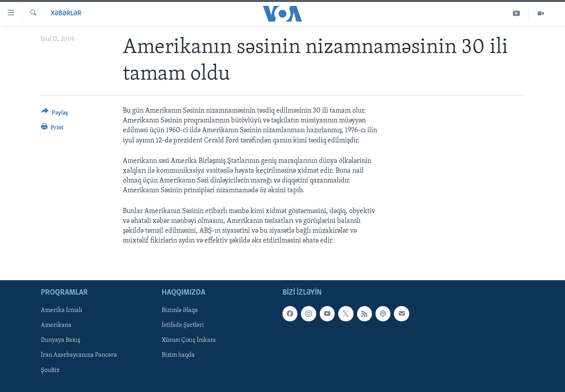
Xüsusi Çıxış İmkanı (189, 341)
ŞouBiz (50, 370)
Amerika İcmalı (62, 311)
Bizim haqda (178, 356)
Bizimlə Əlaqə (180, 311)
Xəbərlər (66, 14)
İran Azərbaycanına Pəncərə (79, 356)
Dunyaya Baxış (61, 341)
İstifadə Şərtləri (183, 326)
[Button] (55, 114)
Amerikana (56, 326)
